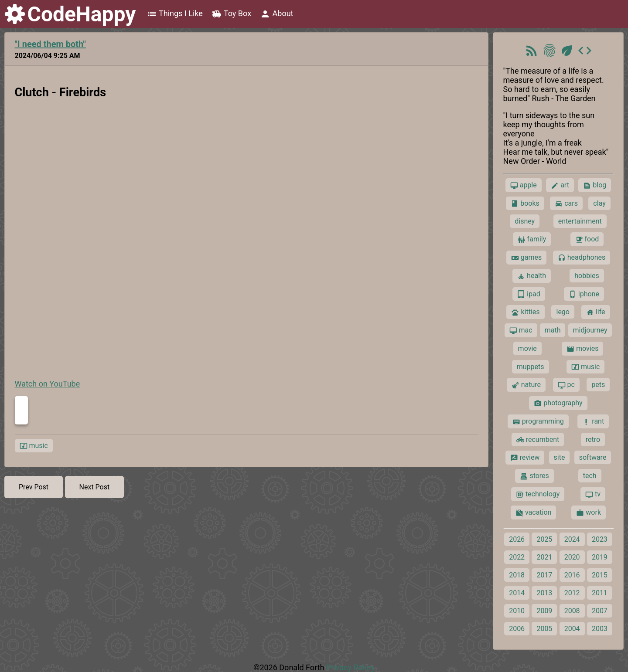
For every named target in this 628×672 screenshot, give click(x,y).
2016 (572, 575)
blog (595, 185)
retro (593, 440)
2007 (600, 611)
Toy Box (231, 14)
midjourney (590, 330)
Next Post (95, 487)
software (593, 457)
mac (521, 330)
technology (538, 494)
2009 (544, 611)
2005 (544, 629)
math (553, 330)
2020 (572, 557)
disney (525, 221)
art (560, 185)
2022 (517, 557)
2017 (544, 575)
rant (593, 421)
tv (593, 494)
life (596, 312)
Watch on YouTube (48, 384)
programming (538, 421)
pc (566, 385)
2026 (517, 539)
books (525, 204)
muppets (531, 367)
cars (566, 204)
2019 (600, 557)
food (587, 239)
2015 (600, 575)
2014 (517, 593)
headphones (582, 258)
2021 (544, 557)
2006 (517, 629)
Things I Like (175, 14)
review (525, 458)
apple (524, 185)
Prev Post (34, 487)
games (526, 258)
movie (527, 348)
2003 (600, 629)
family (532, 239)
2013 (544, 593)
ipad (529, 294)
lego (563, 312)
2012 (572, 593)
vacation (533, 512)
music (34, 446)
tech (590, 476)
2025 (544, 539)
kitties (525, 312)
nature (526, 385)
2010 (517, 611)
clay (599, 203)
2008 (572, 611)
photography (558, 403)
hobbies (587, 276)
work (589, 512)
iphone (584, 294)
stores (534, 476)
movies (582, 349)
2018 (517, 575)
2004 (572, 629)
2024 (572, 539)
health (532, 276)
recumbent (538, 440)
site (560, 457)
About (276, 14)
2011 (600, 593)
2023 (600, 539)
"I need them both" (50, 44)
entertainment (580, 221)
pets (598, 385)
